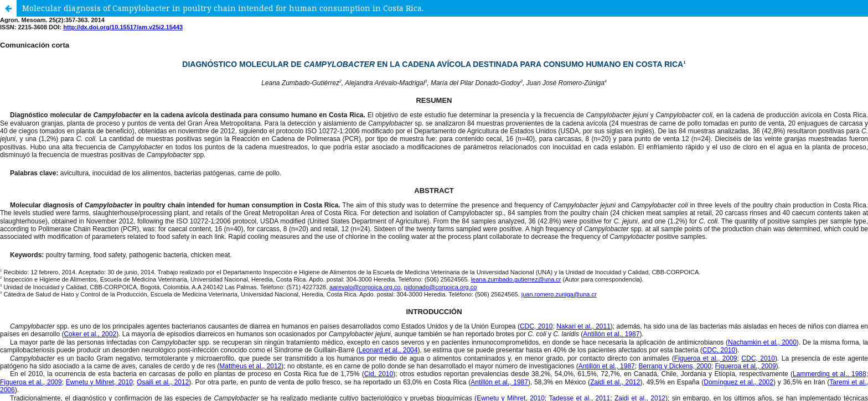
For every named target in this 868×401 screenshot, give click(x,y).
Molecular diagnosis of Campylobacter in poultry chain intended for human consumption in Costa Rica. (223, 8)
